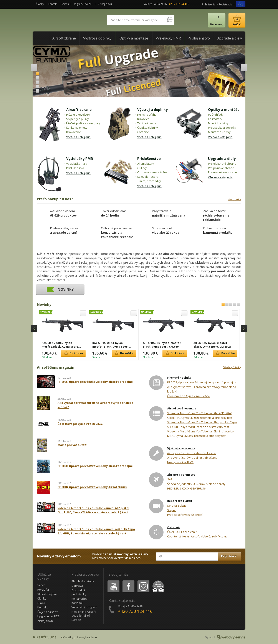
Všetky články (232, 367)
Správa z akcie (177, 506)
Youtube (112, 581)
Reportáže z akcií (180, 501)
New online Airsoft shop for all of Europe (84, 616)
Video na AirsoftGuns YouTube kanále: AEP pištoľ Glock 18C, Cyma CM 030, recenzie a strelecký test (200, 415)
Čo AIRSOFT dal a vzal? (182, 532)
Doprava (77, 586)
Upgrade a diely (222, 159)
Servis (65, 4)
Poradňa (43, 590)
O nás (41, 603)
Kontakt (53, 4)
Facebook (128, 581)
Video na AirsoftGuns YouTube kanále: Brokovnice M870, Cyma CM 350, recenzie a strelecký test (200, 434)
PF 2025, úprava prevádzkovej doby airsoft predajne (202, 382)
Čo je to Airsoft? (48, 612)
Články (40, 4)
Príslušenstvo (149, 159)
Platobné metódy (83, 581)
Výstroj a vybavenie (181, 448)
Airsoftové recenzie (182, 408)
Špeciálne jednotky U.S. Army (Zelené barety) (197, 484)
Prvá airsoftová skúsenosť (185, 515)
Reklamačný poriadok (79, 601)
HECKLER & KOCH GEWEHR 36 (186, 488)
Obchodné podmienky (79, 592)
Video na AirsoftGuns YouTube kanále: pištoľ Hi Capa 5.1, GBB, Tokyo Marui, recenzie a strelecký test (202, 425)
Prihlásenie (209, 4)
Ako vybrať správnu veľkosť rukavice (191, 453)
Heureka (157, 581)
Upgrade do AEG (83, 4)
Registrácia (225, 4)
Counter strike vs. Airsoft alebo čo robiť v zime (197, 536)
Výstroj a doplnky (152, 110)
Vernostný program (84, 607)
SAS (170, 479)
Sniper (172, 510)
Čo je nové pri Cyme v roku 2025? (189, 396)
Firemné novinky (179, 378)
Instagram (143, 581)
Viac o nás (234, 199)
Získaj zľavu (105, 4)
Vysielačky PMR (80, 159)
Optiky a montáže (224, 110)
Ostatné (173, 527)
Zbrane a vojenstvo (181, 475)
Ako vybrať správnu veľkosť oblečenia (192, 458)
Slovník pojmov (47, 594)
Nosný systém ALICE (180, 462)
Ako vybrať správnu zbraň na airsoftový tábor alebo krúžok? (202, 389)
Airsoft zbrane (79, 110)
